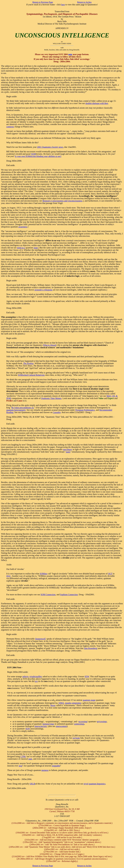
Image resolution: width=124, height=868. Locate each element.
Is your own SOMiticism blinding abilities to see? (38, 156)
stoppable (56, 766)
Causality (57, 412)
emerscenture (61, 726)
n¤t (36, 681)
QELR (32, 784)
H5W (87, 676)
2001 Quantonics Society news (50, 147)
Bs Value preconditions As (23, 408)
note (70, 54)
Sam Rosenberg (91, 648)
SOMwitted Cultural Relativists (31, 375)
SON (28, 729)
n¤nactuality (36, 676)
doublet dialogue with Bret (97, 103)
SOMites (44, 574)
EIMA (61, 703)
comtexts (10, 127)
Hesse (53, 705)
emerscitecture (41, 726)
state (30, 759)
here (63, 5)
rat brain (76, 738)
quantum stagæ (89, 700)
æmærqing (77, 703)
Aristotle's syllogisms (43, 290)
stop (20, 766)
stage (36, 248)
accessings (83, 722)
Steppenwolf (40, 639)
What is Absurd (50, 345)
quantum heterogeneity (16, 410)
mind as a (21, 248)
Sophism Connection (69, 595)
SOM (33, 154)
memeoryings (48, 724)
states (68, 452)
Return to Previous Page (43, 2)
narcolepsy (68, 449)
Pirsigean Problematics (85, 410)
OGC (9, 576)
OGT (110, 574)
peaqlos (68, 703)
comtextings (79, 724)
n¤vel (86, 784)
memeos (45, 770)
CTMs (23, 756)
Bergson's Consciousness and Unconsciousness (62, 201)
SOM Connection (48, 595)
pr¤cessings (102, 722)
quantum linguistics (97, 784)
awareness (23, 227)
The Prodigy (28, 363)
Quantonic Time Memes (51, 398)
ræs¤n (25, 676)
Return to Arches (84, 2)
